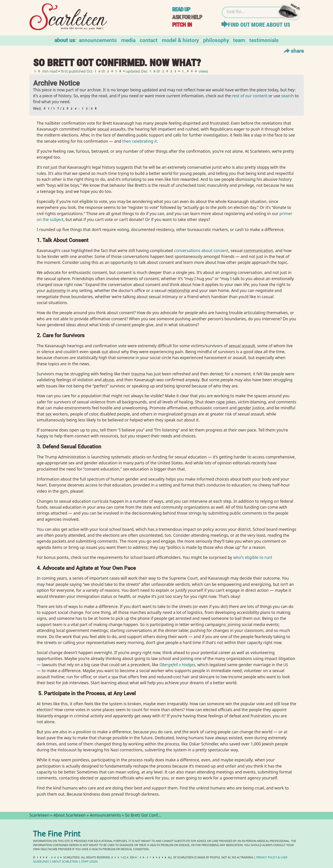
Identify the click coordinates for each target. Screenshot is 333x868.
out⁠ (105, 352)
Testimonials (264, 40)
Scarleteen (39, 816)
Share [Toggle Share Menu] (293, 51)
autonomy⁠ (56, 290)
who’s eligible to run (252, 557)
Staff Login (89, 862)
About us (65, 40)
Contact (149, 40)
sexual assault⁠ (242, 346)
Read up (181, 9)
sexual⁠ (103, 129)
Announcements (98, 40)
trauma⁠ (138, 374)
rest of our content (250, 96)
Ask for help (187, 17)
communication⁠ (258, 250)
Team (239, 40)
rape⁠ (221, 402)
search (288, 96)
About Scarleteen (69, 816)
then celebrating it (140, 141)
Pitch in (182, 25)
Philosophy (216, 40)
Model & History (180, 40)
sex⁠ (49, 414)
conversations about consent (201, 250)
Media (128, 40)
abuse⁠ (108, 380)
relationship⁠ (179, 290)
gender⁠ (245, 408)
